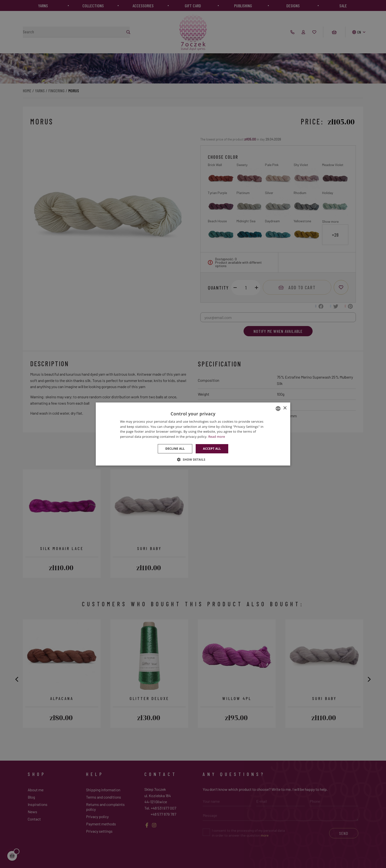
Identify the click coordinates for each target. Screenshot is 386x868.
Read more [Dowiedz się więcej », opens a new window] (217, 437)
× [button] (285, 408)
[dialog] (193, 434)
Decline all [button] (175, 449)
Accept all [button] (212, 449)
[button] (193, 459)
